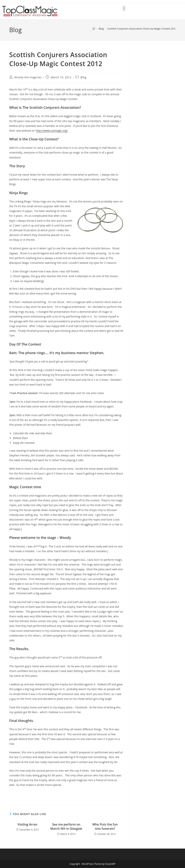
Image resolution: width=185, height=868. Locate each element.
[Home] (94, 29)
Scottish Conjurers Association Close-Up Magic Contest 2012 (142, 29)
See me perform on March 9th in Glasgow (66, 826)
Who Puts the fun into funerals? (105, 826)
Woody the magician (28, 77)
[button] (124, 8)
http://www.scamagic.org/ (52, 131)
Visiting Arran (28, 824)
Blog (83, 77)
